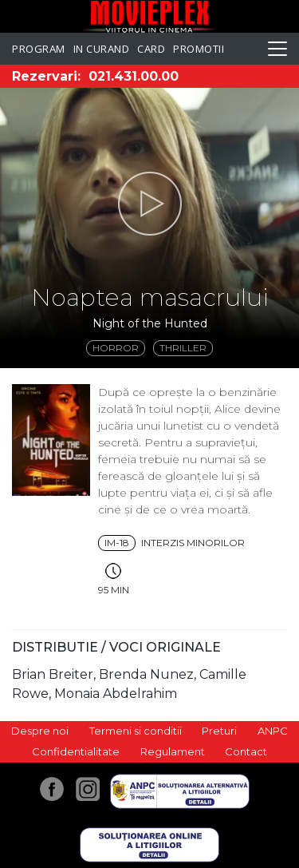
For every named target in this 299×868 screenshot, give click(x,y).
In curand (102, 49)
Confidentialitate (76, 751)
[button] (149, 204)
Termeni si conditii (136, 731)
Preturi (219, 731)
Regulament (173, 751)
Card (151, 49)
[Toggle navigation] (277, 49)
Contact (246, 751)
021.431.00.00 (134, 76)
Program (39, 49)
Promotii (199, 49)
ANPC (273, 731)
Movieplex (149, 16)
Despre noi (40, 731)
